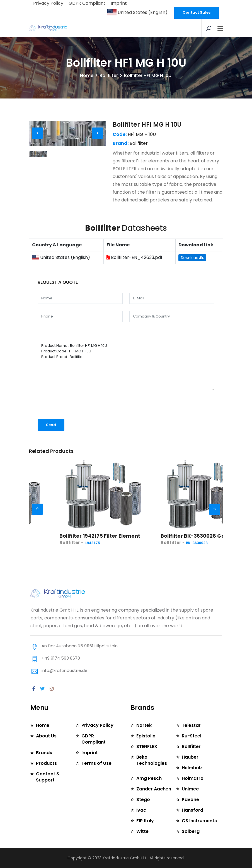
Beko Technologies (152, 760)
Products (46, 763)
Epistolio (146, 736)
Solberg (191, 831)
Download (192, 258)
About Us (46, 736)
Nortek (144, 725)
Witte (142, 831)
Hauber (190, 757)
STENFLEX (147, 746)
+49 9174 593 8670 (61, 658)
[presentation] (67, 405)
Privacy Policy (48, 3)
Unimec (190, 789)
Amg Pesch (149, 778)
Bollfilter (109, 75)
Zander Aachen (154, 789)
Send (51, 425)
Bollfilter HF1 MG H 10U (147, 125)
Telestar (191, 725)
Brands (44, 753)
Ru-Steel (192, 736)
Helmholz (192, 768)
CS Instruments (199, 821)
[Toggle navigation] (220, 29)
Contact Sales (197, 12)
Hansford (192, 810)
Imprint (119, 3)
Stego (143, 800)
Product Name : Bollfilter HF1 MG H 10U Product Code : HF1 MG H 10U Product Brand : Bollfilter (126, 360)
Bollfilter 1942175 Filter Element (125, 536)
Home (87, 75)
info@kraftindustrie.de (65, 670)
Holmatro (193, 778)
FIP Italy (145, 821)
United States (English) (137, 12)
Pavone (190, 800)
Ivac (141, 810)
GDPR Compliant (87, 3)
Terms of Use (96, 763)
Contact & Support (48, 777)
